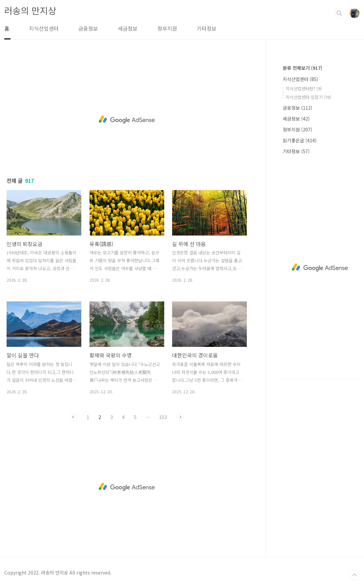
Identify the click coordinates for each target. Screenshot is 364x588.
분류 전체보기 (302, 68)
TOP (354, 575)
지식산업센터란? (304, 88)
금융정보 (88, 28)
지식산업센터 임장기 (308, 97)
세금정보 (128, 28)
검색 (339, 13)
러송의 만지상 (30, 10)
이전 (73, 417)
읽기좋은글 (300, 140)
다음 (180, 417)
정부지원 (167, 28)
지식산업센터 (44, 28)
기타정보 (207, 28)
